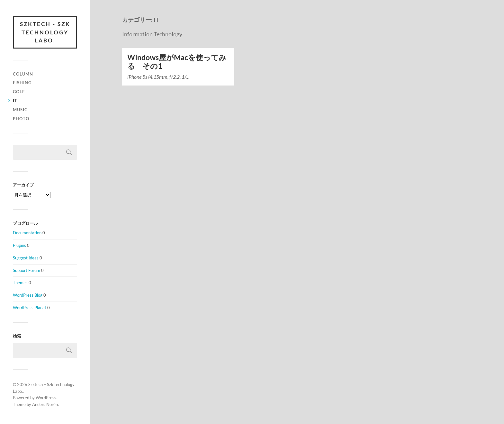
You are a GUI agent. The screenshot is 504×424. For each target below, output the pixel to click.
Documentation (27, 233)
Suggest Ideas (26, 258)
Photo (21, 119)
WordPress (46, 398)
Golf (19, 92)
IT (15, 101)
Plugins (19, 245)
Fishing (22, 83)
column (23, 74)
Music (20, 110)
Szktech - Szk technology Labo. (45, 32)
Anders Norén (45, 404)
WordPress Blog (28, 295)
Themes (20, 283)
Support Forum (27, 270)
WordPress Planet (30, 308)
